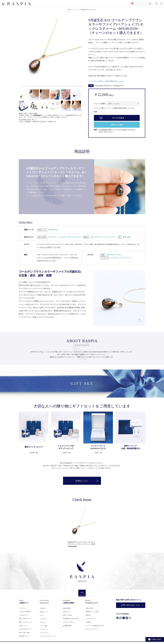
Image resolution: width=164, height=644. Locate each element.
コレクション (76, 10)
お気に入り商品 (67, 615)
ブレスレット (44, 629)
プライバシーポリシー (69, 622)
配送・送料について (25, 619)
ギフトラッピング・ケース (48, 636)
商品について (23, 626)
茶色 (125, 237)
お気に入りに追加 (117, 125)
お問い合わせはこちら (130, 605)
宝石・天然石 (42, 237)
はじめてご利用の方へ (26, 612)
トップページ (23, 608)
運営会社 (88, 615)
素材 (103, 255)
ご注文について (24, 615)
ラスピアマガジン (91, 619)
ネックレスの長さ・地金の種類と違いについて (107, 81)
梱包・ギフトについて (26, 622)
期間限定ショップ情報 (92, 612)
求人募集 (88, 622)
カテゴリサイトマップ (92, 629)
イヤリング (43, 619)
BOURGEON (53, 230)
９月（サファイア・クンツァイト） (103, 237)
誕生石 (86, 237)
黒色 (129, 237)
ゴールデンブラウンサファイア (70, 237)
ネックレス (105, 258)
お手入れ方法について (26, 629)
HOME (69, 10)
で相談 (156, 639)
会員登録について (24, 636)
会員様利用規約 (67, 626)
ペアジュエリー (45, 633)
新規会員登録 (67, 608)
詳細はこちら (82, 481)
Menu (161, 3)
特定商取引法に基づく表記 (71, 619)
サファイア (53, 237)
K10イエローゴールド (114, 255)
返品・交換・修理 (24, 632)
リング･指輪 (44, 626)
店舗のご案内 (89, 608)
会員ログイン (67, 612)
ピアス (42, 615)
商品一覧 (43, 608)
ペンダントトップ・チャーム (121, 258)
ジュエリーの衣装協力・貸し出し (95, 626)
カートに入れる (118, 118)
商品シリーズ (42, 230)
